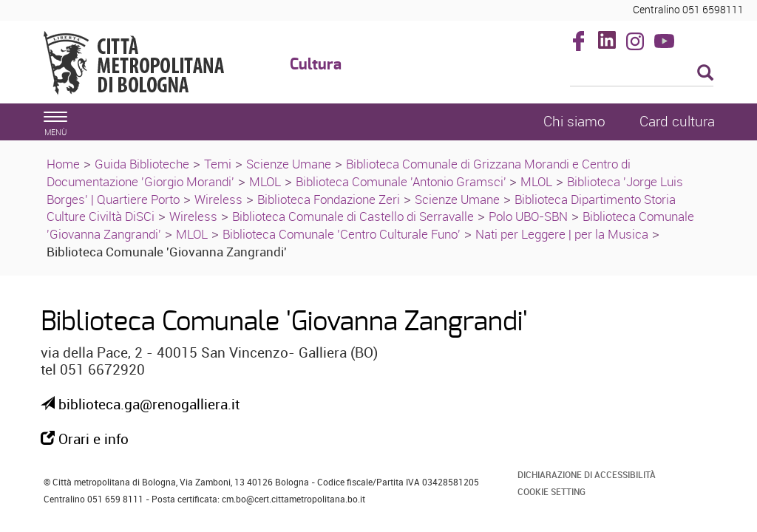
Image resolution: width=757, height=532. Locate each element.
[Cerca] (642, 74)
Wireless (218, 199)
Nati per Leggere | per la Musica (562, 234)
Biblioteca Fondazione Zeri (329, 199)
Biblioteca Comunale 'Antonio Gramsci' (403, 181)
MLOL (265, 181)
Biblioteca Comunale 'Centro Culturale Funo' (342, 234)
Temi (218, 164)
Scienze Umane (289, 164)
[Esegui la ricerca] (705, 74)
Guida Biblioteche (142, 164)
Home (63, 164)
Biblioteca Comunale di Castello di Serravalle (353, 216)
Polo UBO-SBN (528, 216)
